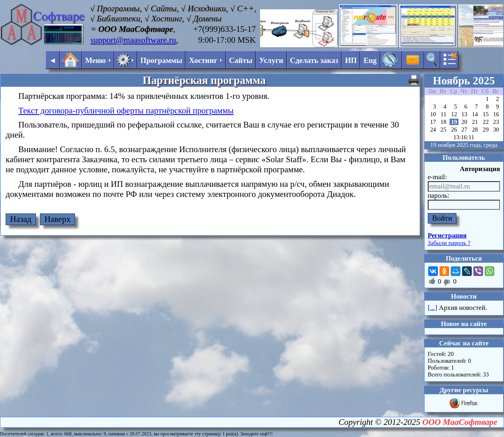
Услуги (271, 60)
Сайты (241, 60)
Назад (21, 219)
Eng (370, 60)
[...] (433, 308)
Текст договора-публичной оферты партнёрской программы (126, 111)
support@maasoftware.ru (133, 40)
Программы (161, 60)
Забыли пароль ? (449, 243)
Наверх (57, 219)
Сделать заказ (314, 60)
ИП (351, 60)
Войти (442, 218)
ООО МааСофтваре (460, 422)
